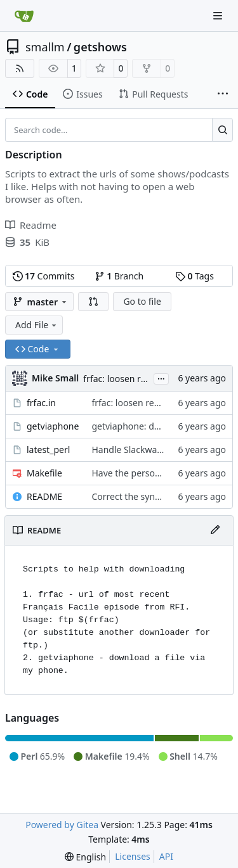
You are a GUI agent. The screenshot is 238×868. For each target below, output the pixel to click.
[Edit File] (215, 530)
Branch (119, 276)
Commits (44, 276)
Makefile (44, 473)
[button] (93, 302)
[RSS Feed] (20, 68)
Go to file (142, 301)
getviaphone (53, 426)
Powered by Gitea (62, 825)
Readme (31, 225)
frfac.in (41, 403)
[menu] (85, 857)
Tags (195, 276)
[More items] (223, 94)
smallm (45, 47)
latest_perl (48, 450)
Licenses (133, 856)
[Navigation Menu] (219, 16)
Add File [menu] (37, 325)
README (44, 496)
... (161, 378)
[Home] (24, 16)
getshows (100, 47)
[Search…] (222, 130)
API (166, 856)
